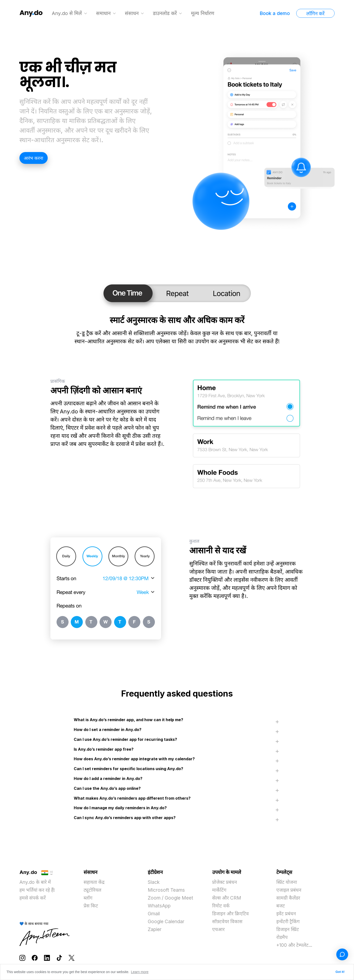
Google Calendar (167, 923)
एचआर (219, 931)
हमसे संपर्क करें (33, 899)
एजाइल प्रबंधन (289, 891)
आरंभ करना (34, 158)
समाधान (104, 13)
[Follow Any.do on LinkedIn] (47, 959)
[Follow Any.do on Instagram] (22, 959)
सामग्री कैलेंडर (289, 899)
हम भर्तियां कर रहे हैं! (38, 891)
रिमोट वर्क (221, 907)
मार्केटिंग (219, 891)
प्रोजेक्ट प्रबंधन (225, 884)
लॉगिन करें (315, 14)
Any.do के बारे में (36, 884)
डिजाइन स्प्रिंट (288, 931)
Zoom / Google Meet (172, 899)
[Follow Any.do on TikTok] (59, 959)
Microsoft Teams (167, 891)
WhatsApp (160, 907)
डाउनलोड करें (165, 13)
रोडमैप (282, 939)
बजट (281, 907)
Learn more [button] (140, 972)
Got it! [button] (340, 972)
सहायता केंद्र (95, 884)
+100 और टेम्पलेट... (295, 947)
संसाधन (132, 13)
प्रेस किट (91, 907)
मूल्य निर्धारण (203, 13)
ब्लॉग (88, 899)
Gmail (154, 915)
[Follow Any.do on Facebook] (35, 959)
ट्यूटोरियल (93, 891)
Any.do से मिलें (67, 13)
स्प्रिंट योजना (287, 884)
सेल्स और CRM (227, 899)
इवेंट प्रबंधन (286, 915)
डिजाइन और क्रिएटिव (231, 915)
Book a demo (275, 13)
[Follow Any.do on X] (72, 959)
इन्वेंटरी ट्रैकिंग (288, 923)
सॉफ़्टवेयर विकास (228, 923)
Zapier (155, 931)
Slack (154, 884)
